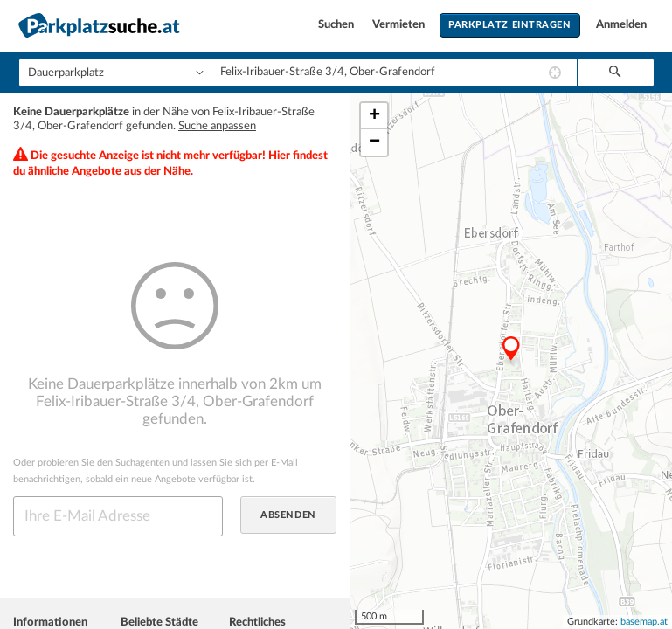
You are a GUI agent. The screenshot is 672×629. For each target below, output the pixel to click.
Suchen (337, 25)
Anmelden (621, 25)
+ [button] (374, 116)
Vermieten (400, 25)
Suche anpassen (217, 126)
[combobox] (394, 73)
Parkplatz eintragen (509, 25)
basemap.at (644, 622)
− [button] (374, 142)
